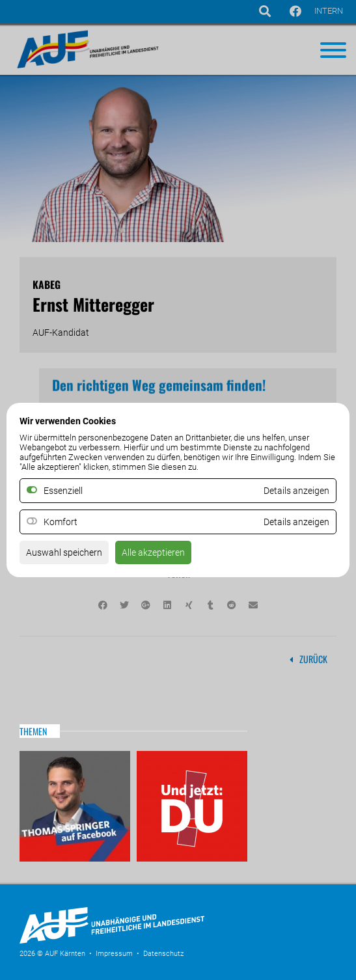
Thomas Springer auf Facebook (75, 806)
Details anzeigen (296, 522)
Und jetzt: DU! (192, 806)
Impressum (114, 954)
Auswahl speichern (64, 552)
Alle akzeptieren (153, 552)
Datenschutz (163, 954)
